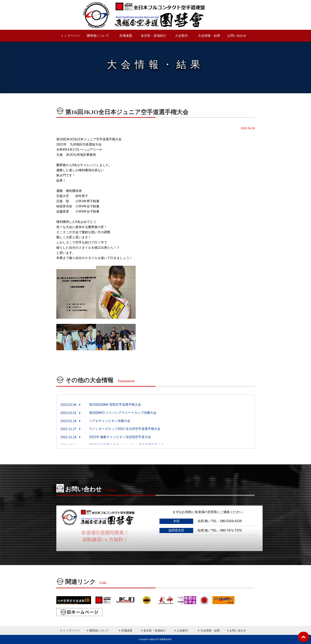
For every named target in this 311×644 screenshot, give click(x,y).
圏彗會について (98, 36)
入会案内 (181, 36)
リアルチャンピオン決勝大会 (110, 421)
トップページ (70, 36)
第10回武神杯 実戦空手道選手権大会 (115, 405)
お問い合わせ (237, 36)
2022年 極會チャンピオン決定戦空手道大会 (120, 437)
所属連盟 (126, 36)
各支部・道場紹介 (154, 36)
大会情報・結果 (209, 36)
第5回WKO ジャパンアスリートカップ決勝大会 (123, 413)
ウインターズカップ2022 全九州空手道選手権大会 (125, 429)
